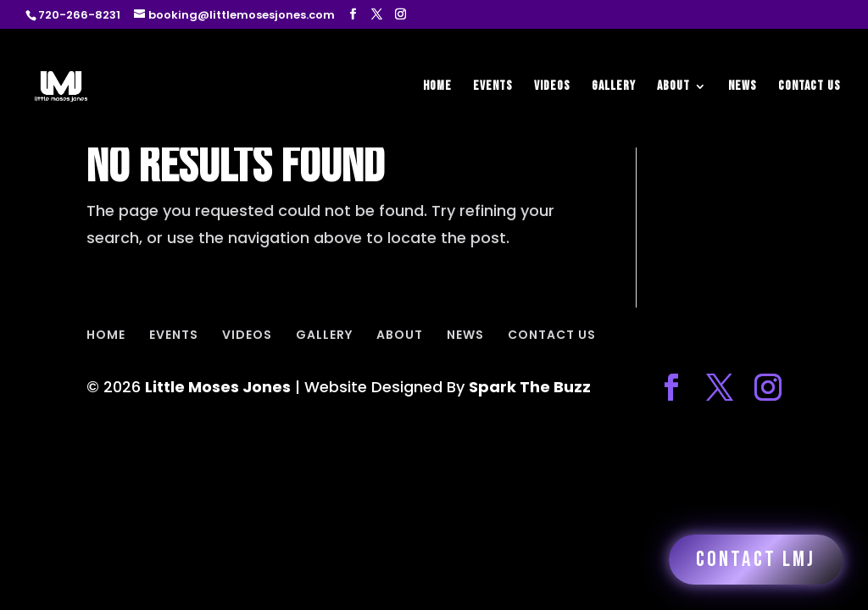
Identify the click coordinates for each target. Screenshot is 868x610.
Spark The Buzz (530, 387)
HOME (437, 87)
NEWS (743, 87)
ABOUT (673, 87)
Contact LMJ (756, 560)
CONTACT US (810, 87)
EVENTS (493, 87)
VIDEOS (552, 87)
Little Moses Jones (218, 387)
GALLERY (614, 87)
